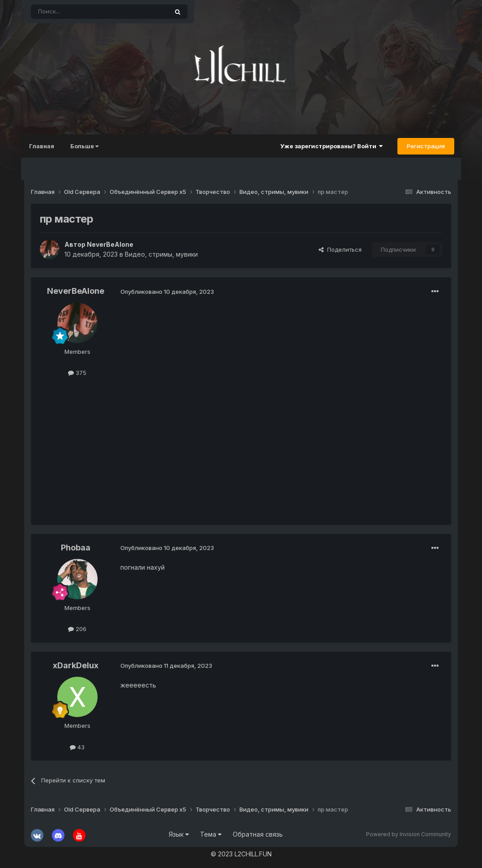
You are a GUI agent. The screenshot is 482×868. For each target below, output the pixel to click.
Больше (87, 146)
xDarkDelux (76, 665)
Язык (179, 834)
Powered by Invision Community (409, 834)
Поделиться (340, 249)
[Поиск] (79, 12)
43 (77, 747)
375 (77, 373)
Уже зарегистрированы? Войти (328, 146)
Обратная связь (258, 834)
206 (77, 629)
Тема (211, 834)
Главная (45, 146)
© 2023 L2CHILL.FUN (241, 854)
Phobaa (76, 548)
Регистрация (423, 146)
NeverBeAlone (110, 244)
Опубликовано (167, 292)
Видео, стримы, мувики (161, 254)
